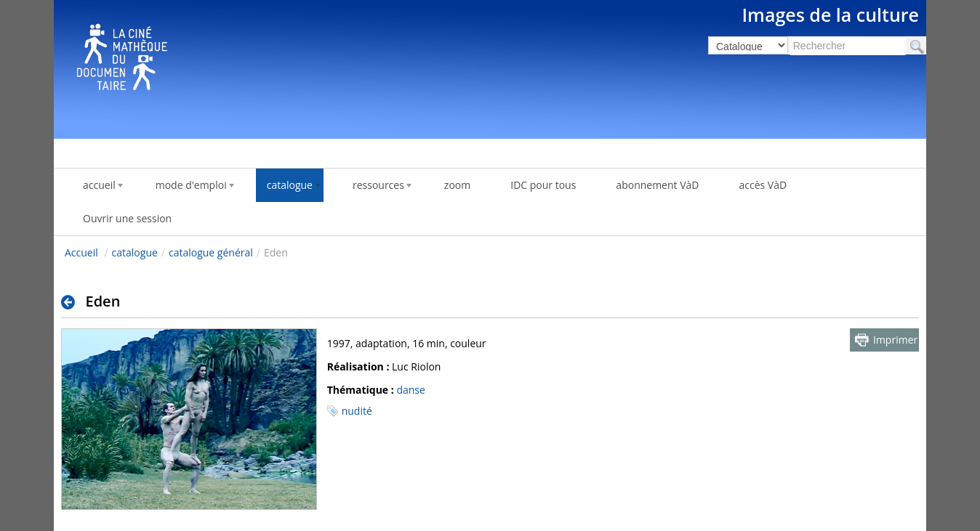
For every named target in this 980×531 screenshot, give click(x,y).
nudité (357, 411)
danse (410, 390)
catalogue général (211, 252)
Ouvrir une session (127, 218)
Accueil (81, 252)
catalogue (135, 252)
